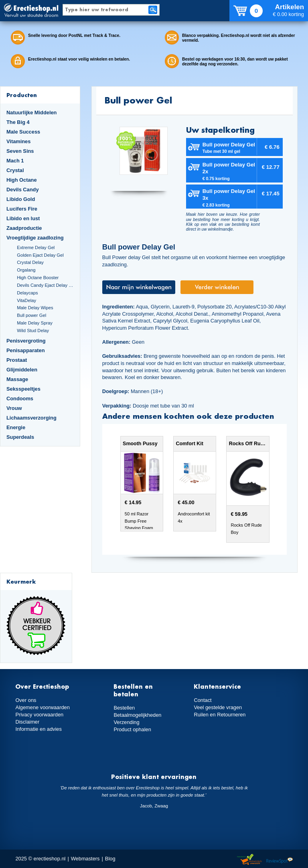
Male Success (23, 132)
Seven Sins (20, 151)
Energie (16, 427)
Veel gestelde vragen (218, 707)
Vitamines (18, 141)
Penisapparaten (26, 350)
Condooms (20, 399)
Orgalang (26, 270)
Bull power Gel (31, 315)
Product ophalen (132, 729)
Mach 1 (15, 161)
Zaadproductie (24, 228)
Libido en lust (23, 218)
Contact (203, 700)
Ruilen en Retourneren (220, 715)
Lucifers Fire (22, 209)
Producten (22, 95)
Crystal (15, 170)
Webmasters (85, 859)
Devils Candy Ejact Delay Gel (45, 285)
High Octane (22, 180)
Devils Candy (23, 190)
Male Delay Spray (35, 323)
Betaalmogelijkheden (137, 715)
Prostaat (17, 360)
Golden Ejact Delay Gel (40, 255)
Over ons (26, 700)
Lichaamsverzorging (31, 418)
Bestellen (124, 708)
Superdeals (20, 437)
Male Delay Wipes (35, 308)
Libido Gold (21, 199)
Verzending (126, 722)
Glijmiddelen (22, 370)
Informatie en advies (38, 729)
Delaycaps (27, 293)
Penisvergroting (26, 341)
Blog (110, 859)
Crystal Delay (30, 262)
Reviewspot (280, 860)
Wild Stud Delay (33, 331)
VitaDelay (26, 300)
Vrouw (14, 408)
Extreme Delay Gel (36, 247)
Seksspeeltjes (23, 389)
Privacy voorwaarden (39, 715)
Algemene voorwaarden (43, 707)
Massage (17, 379)
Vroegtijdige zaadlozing (35, 238)
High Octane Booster (38, 278)
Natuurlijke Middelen (31, 113)
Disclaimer (27, 722)
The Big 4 (18, 122)
